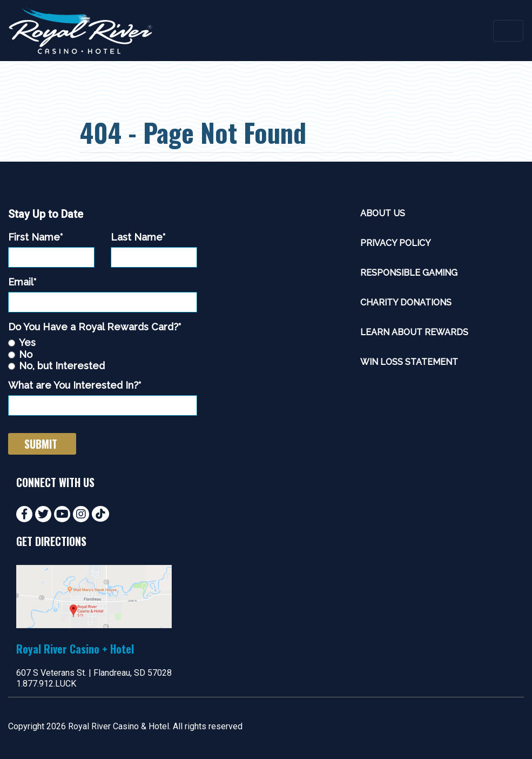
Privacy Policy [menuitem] (396, 243)
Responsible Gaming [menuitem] (409, 273)
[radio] (103, 342)
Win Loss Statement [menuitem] (409, 362)
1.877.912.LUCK (46, 684)
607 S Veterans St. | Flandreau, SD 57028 (94, 673)
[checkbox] (103, 354)
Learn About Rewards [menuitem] (414, 332)
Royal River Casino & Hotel (119, 726)
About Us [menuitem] (383, 213)
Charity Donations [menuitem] (406, 302)
